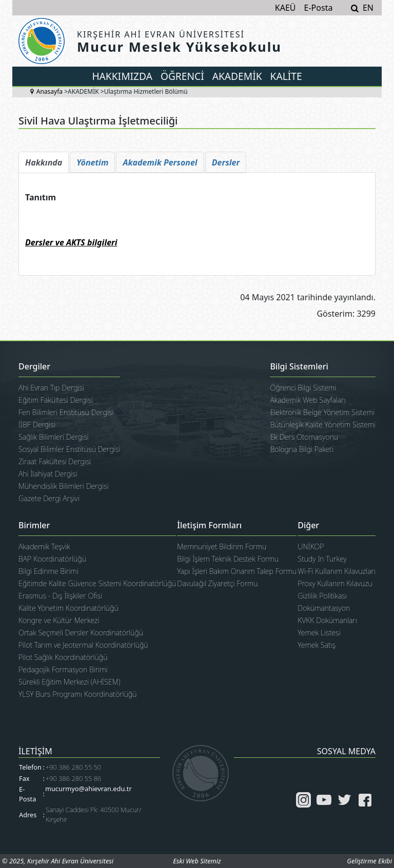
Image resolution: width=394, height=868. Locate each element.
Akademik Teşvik (44, 546)
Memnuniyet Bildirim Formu (222, 546)
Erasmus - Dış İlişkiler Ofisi (60, 596)
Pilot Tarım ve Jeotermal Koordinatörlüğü (83, 645)
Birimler (34, 526)
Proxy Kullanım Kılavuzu (335, 583)
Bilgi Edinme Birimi (48, 571)
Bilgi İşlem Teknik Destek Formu (228, 559)
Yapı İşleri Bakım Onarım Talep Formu (237, 571)
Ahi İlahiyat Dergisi (48, 474)
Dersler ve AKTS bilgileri (71, 242)
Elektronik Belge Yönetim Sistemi (322, 412)
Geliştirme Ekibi (369, 861)
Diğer (308, 526)
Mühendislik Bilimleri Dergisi (64, 486)
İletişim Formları (209, 526)
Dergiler (34, 367)
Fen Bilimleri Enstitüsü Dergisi (66, 412)
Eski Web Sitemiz (197, 861)
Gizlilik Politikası (322, 596)
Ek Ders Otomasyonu (304, 437)
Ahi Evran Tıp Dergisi (51, 388)
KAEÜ (285, 8)
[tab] (44, 162)
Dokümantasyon (324, 608)
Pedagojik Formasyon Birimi (63, 669)
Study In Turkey (322, 559)
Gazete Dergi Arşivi (49, 498)
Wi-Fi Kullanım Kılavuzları (337, 571)
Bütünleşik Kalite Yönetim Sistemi (323, 425)
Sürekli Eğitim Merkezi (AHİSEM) (69, 682)
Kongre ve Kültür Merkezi (59, 620)
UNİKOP (311, 546)
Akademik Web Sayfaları (308, 400)
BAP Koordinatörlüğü (52, 559)
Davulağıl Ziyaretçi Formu (217, 583)
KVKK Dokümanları (327, 620)
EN (368, 8)
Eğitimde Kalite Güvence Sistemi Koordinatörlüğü (97, 583)
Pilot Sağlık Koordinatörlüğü (63, 657)
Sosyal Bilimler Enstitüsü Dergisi (69, 449)
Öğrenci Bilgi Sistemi (303, 388)
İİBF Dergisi (37, 425)
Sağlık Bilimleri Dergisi (54, 437)
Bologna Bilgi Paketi (301, 449)
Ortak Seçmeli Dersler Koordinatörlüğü (81, 633)
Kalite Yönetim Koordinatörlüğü (68, 608)
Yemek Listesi (319, 633)
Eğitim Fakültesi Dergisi (56, 400)
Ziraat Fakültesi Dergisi (55, 461)
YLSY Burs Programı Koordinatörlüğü (77, 694)
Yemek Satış (317, 645)
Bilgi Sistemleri (299, 367)
